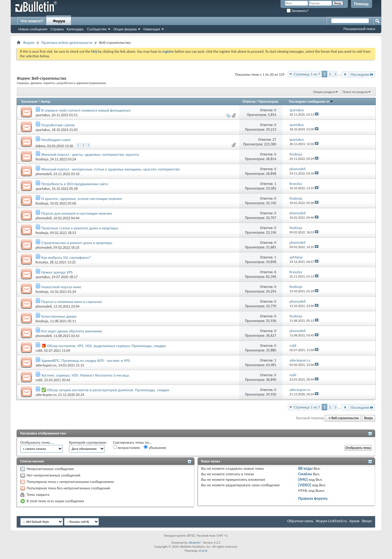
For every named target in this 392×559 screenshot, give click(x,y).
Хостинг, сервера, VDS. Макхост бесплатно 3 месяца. (86, 375)
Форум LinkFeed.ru (331, 521)
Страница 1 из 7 (307, 74)
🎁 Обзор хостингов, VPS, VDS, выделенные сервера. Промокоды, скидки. (104, 346)
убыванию (155, 447)
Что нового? (32, 21)
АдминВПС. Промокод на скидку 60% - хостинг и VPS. (86, 360)
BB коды (306, 468)
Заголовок (29, 101)
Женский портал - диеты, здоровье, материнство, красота (90, 154)
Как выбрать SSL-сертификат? (66, 257)
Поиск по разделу (355, 92)
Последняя (362, 74)
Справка (57, 29)
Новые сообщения (33, 29)
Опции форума (125, 29)
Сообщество (97, 29)
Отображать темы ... (37, 442)
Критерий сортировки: (88, 442)
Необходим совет (56, 140)
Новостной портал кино (61, 287)
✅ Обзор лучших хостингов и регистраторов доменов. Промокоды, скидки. (106, 390)
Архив (354, 521)
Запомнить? (298, 11)
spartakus (43, 115)
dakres (40, 146)
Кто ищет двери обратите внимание (72, 331)
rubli (39, 350)
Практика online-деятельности (67, 42)
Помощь (362, 4)
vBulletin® (195, 543)
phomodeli (44, 174)
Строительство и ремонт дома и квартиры (77, 243)
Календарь (75, 29)
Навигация (152, 29)
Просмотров (269, 101)
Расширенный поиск (359, 29)
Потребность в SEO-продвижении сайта (75, 184)
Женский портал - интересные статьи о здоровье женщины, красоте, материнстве (111, 169)
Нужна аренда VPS (57, 272)
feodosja (42, 159)
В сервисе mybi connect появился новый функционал (86, 110)
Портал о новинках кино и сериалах (72, 302)
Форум (59, 21)
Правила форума (313, 498)
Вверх (368, 418)
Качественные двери (59, 316)
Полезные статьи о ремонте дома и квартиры (80, 228)
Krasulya (42, 262)
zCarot (203, 551)
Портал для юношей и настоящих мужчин (77, 213)
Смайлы (305, 474)
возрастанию (126, 447)
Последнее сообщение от (311, 101)
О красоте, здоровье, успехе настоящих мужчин (82, 199)
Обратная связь (300, 521)
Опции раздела (324, 92)
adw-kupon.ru (46, 365)
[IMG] (303, 479)
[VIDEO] (305, 485)
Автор (45, 101)
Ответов (249, 101)
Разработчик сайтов (58, 125)
